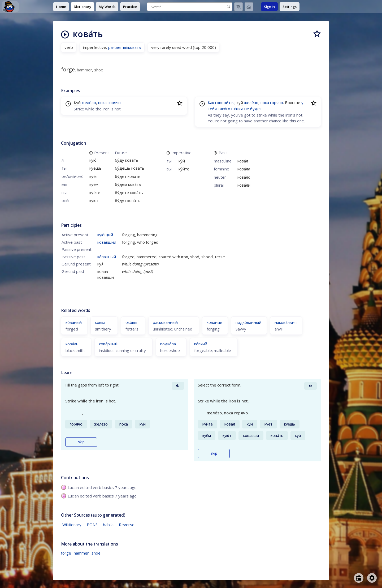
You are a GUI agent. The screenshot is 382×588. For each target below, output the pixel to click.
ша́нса (237, 109)
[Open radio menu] (359, 578)
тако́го (224, 109)
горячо (114, 102)
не (247, 109)
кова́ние (214, 322)
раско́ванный (165, 322)
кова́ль (72, 344)
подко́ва (168, 344)
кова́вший (107, 242)
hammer (81, 553)
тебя (212, 109)
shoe (96, 553)
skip (81, 442)
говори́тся (225, 102)
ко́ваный (74, 322)
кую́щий (105, 235)
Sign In (269, 7)
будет (256, 109)
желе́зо (89, 102)
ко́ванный (107, 257)
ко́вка (100, 322)
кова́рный (108, 344)
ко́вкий (201, 344)
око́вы (131, 322)
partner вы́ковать (125, 47)
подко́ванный (248, 322)
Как (211, 102)
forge (66, 553)
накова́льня (286, 322)
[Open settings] (372, 578)
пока (102, 102)
